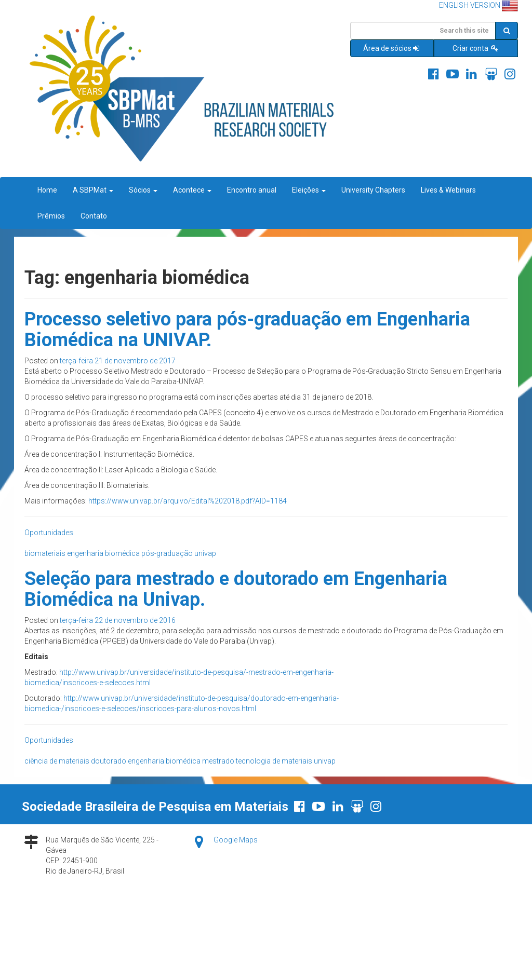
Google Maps (236, 840)
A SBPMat (93, 190)
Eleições (309, 190)
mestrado (218, 761)
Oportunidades (49, 533)
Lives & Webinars (448, 190)
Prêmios (51, 216)
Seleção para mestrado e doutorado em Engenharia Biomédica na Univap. (236, 589)
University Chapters (373, 190)
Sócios (143, 190)
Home (47, 190)
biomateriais (45, 553)
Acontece (192, 190)
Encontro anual (252, 190)
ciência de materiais (57, 761)
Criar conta (476, 48)
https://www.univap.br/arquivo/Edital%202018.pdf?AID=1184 (188, 501)
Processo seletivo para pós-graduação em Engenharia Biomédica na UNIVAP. (247, 330)
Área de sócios (392, 48)
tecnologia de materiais (274, 761)
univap (205, 553)
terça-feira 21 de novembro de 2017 (118, 361)
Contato (94, 216)
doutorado (109, 761)
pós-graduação (167, 553)
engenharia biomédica (103, 553)
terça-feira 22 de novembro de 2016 (118, 620)
